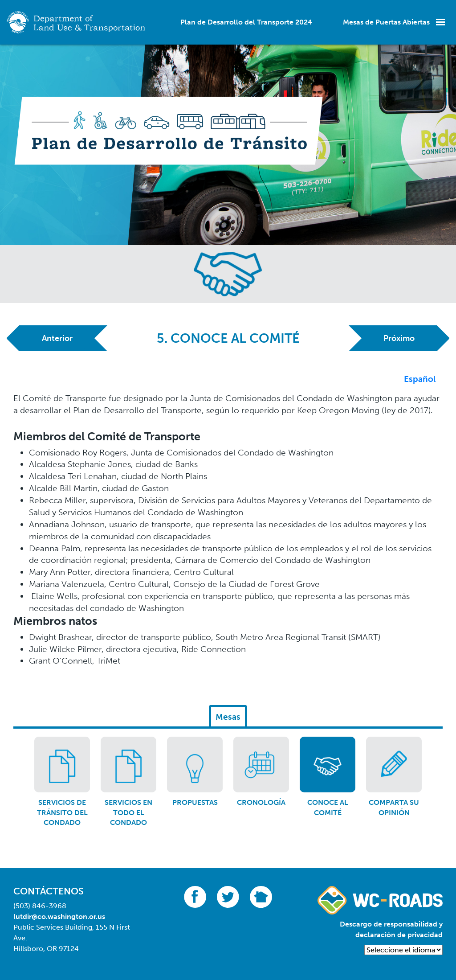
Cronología (261, 802)
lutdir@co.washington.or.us (59, 916)
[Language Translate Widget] (403, 950)
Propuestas (195, 802)
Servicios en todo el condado (128, 812)
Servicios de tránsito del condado (62, 812)
